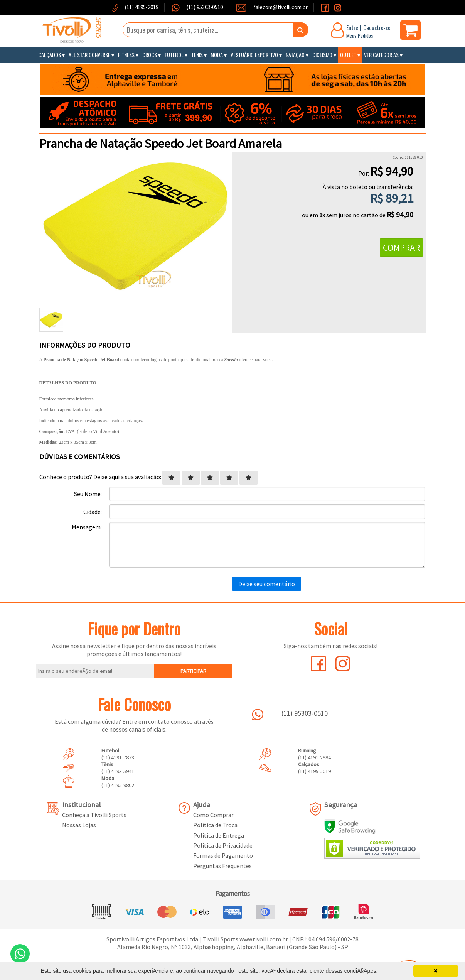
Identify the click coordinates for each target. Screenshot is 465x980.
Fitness (126, 55)
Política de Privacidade (223, 845)
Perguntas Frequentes (222, 866)
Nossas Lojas (79, 825)
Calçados (50, 55)
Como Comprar (213, 815)
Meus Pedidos (360, 35)
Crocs (150, 55)
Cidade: (93, 512)
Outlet (348, 55)
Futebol (174, 55)
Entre (352, 27)
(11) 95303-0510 (204, 7)
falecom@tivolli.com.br (281, 7)
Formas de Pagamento (223, 855)
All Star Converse (89, 55)
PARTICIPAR (193, 671)
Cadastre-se (377, 27)
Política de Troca (215, 825)
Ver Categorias (381, 55)
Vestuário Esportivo (254, 55)
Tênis (197, 55)
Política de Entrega (219, 835)
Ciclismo (322, 55)
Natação (295, 55)
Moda (217, 55)
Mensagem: (87, 527)
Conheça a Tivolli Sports (94, 815)
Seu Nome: (88, 494)
